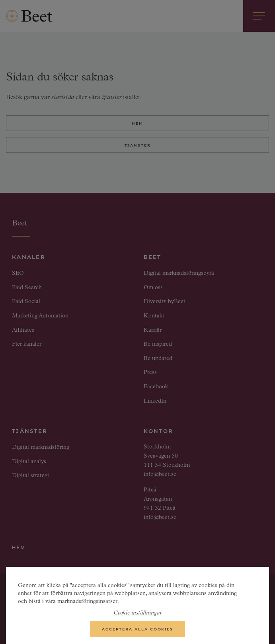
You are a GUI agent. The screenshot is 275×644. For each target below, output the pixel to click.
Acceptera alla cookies (137, 631)
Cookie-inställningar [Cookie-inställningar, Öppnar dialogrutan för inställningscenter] (137, 616)
